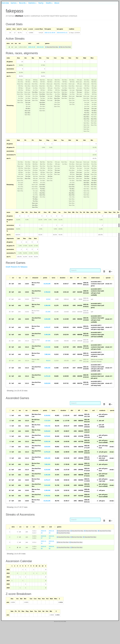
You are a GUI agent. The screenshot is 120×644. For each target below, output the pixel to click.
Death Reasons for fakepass (17, 267)
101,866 (48, 312)
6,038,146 (47, 441)
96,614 (48, 361)
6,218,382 (47, 347)
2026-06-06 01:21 (62, 33)
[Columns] (111, 272)
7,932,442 (47, 426)
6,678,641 (47, 436)
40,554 (48, 299)
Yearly (41, 3)
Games (13, 3)
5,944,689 (47, 319)
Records (22, 3)
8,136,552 (47, 415)
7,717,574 (47, 421)
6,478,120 (47, 376)
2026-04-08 (32, 47)
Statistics (32, 3)
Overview (5, 3)
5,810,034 (47, 383)
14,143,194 (47, 284)
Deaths (49, 3)
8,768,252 (47, 292)
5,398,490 (47, 305)
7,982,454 (47, 354)
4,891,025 (47, 368)
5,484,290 (47, 335)
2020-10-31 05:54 (50, 33)
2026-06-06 (40, 47)
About (57, 3)
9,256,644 (47, 431)
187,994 (48, 341)
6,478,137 (47, 327)
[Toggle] (104, 272)
